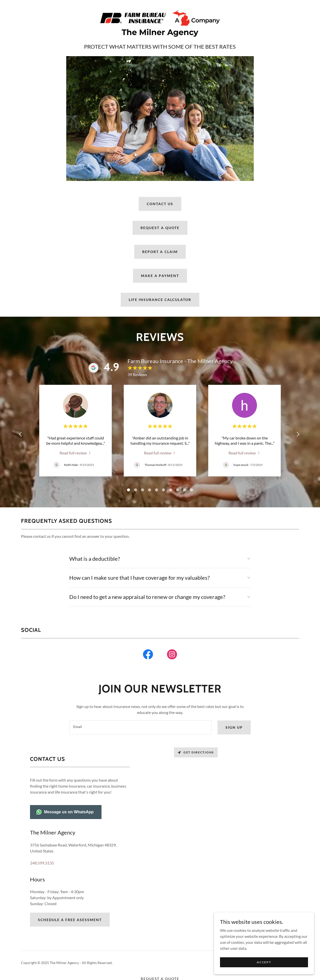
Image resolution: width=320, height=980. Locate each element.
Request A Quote (160, 228)
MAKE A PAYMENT (160, 276)
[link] (160, 23)
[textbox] (140, 727)
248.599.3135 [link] (42, 863)
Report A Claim (160, 252)
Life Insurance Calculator (160, 300)
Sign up (234, 727)
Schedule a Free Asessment (70, 920)
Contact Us (160, 204)
